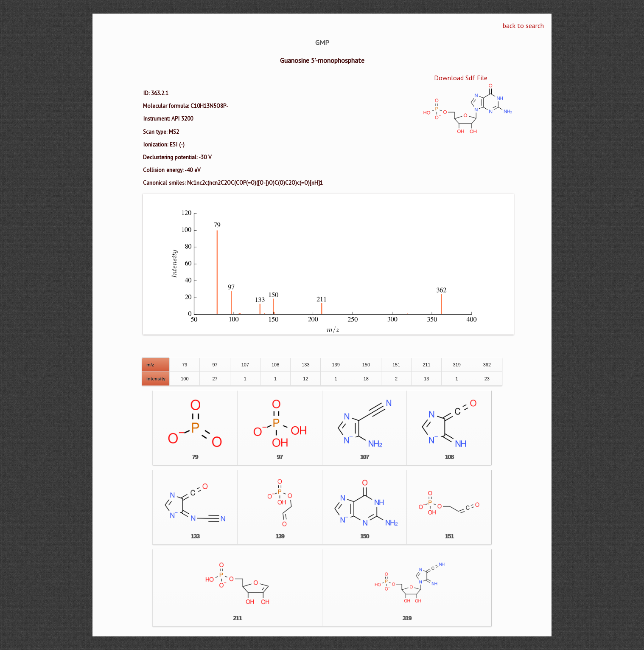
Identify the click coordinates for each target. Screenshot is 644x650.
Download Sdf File (461, 78)
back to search (523, 25)
